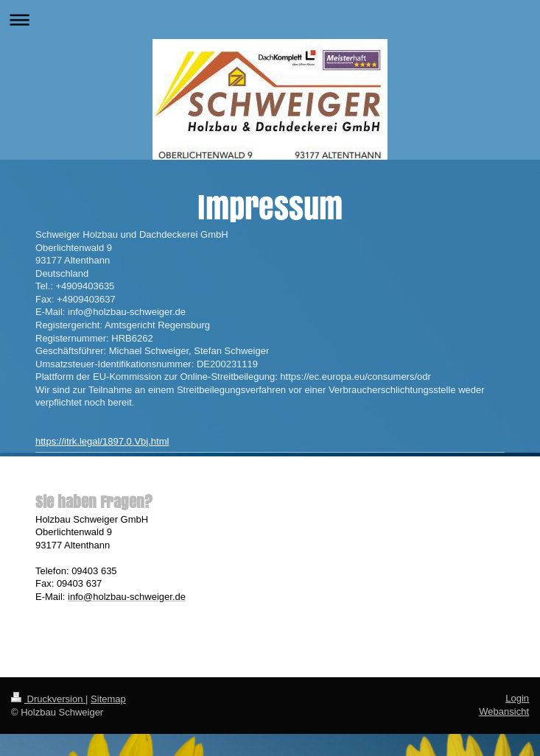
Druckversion (48, 699)
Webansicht (504, 711)
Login (517, 698)
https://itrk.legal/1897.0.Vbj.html (102, 441)
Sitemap (108, 699)
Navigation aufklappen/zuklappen (270, 20)
